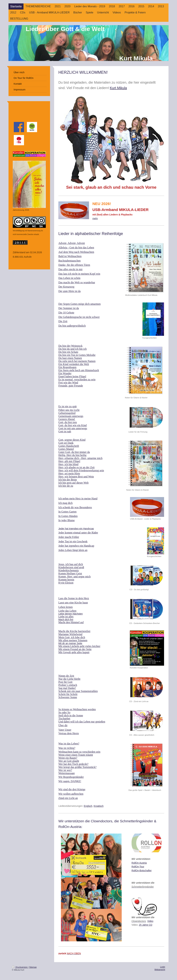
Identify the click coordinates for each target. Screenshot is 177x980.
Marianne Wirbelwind (70, 634)
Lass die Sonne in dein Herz (74, 598)
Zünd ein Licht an (68, 798)
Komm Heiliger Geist (70, 573)
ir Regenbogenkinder (72, 777)
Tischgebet (64, 719)
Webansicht (160, 970)
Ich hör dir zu (66, 486)
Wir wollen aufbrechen (71, 794)
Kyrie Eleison (66, 583)
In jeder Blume (67, 520)
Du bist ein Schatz (68, 352)
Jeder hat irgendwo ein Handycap (76, 529)
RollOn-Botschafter (142, 871)
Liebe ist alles (66, 617)
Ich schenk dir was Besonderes (75, 507)
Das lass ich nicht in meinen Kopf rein (79, 274)
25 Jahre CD (146, 925)
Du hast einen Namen (70, 358)
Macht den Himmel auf (71, 622)
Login (163, 967)
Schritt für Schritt (68, 694)
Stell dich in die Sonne (71, 715)
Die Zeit (63, 321)
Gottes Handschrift (69, 446)
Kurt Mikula (118, 88)
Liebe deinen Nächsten (71, 614)
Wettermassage (67, 773)
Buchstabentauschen (70, 261)
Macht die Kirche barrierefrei (74, 631)
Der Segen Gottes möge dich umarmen (79, 304)
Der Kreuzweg (66, 287)
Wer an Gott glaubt (69, 761)
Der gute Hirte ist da (70, 291)
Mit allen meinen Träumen (73, 640)
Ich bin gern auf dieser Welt (73, 483)
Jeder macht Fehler (69, 537)
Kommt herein (66, 580)
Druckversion (20, 967)
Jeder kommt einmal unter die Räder (78, 533)
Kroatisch (99, 806)
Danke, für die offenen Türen (74, 265)
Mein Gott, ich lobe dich (72, 637)
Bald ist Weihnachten (70, 256)
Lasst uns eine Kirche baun (73, 603)
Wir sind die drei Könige (72, 789)
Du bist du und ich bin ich (73, 349)
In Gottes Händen (68, 516)
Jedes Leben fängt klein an (73, 550)
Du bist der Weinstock (70, 346)
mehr (95, 218)
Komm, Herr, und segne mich (75, 577)
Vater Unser (65, 730)
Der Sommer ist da (69, 308)
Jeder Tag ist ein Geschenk (73, 541)
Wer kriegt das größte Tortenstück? (77, 767)
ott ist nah (66, 431)
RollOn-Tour (138, 867)
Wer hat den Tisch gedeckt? (73, 764)
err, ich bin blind (69, 464)
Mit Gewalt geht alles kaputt (74, 652)
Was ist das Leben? (69, 744)
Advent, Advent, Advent (72, 243)
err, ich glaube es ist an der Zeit (77, 467)
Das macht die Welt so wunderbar (77, 282)
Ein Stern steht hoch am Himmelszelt (79, 370)
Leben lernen (66, 607)
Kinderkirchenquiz (69, 570)
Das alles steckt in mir (70, 269)
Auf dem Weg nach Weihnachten (76, 252)
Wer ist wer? (65, 770)
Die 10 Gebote (66, 313)
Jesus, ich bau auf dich (71, 564)
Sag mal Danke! (67, 688)
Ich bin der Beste (68, 480)
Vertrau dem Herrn (69, 733)
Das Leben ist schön (69, 278)
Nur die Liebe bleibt (69, 679)
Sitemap (33, 967)
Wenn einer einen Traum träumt (76, 755)
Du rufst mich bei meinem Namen (77, 361)
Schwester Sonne (68, 697)
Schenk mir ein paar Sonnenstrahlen (78, 691)
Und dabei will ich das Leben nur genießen (82, 722)
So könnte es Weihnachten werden (77, 709)
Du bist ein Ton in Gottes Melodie (77, 355)
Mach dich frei (66, 620)
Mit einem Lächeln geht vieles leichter (79, 646)
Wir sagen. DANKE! (70, 781)
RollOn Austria (139, 863)
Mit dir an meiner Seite (70, 643)
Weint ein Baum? (68, 758)
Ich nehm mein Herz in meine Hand (78, 499)
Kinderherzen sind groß (71, 567)
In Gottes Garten (67, 512)
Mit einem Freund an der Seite (75, 649)
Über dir (63, 725)
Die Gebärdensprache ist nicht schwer (79, 317)
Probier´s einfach (68, 685)
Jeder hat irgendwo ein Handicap (76, 546)
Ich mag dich (66, 503)
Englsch (88, 806)
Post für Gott (65, 682)
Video (150, 921)
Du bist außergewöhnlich (72, 326)
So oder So (64, 712)
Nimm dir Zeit (66, 676)
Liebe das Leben (67, 611)
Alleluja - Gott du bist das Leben (76, 248)
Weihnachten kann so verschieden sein (79, 752)
